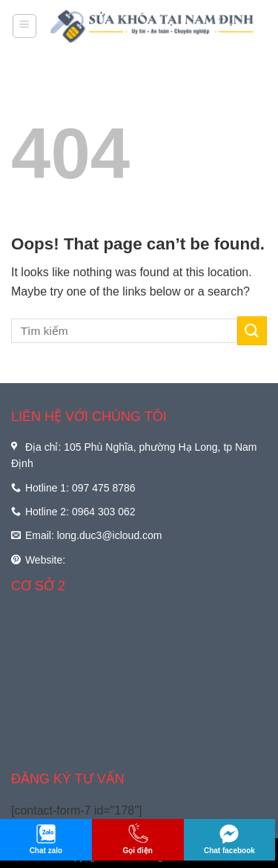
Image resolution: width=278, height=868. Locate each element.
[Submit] (252, 331)
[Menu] (25, 26)
